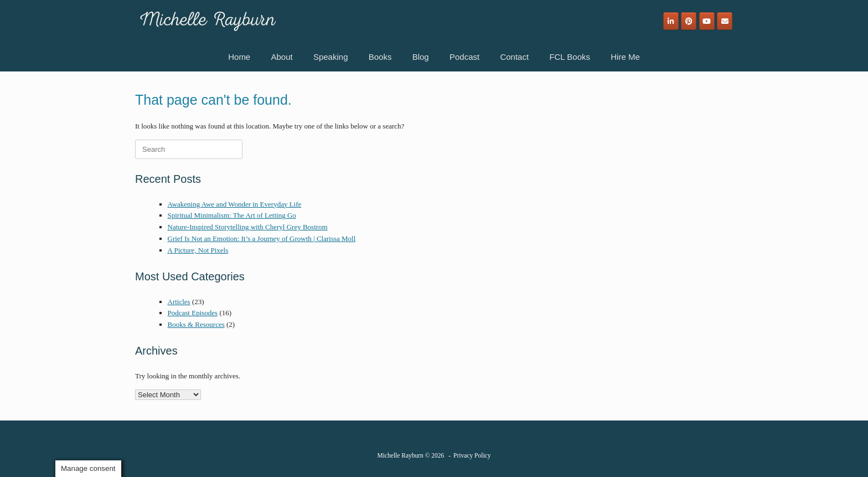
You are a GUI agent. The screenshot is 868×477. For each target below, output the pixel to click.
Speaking (331, 57)
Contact (514, 57)
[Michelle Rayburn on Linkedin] (671, 21)
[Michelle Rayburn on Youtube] (707, 21)
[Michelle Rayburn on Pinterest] (689, 21)
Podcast (464, 57)
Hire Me (625, 57)
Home (239, 57)
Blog (421, 57)
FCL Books (570, 57)
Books (380, 57)
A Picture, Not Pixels (198, 250)
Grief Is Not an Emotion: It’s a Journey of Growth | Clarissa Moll (262, 238)
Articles (179, 302)
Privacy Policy (472, 455)
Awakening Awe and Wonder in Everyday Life (235, 204)
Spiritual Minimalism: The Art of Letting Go (232, 215)
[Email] (725, 21)
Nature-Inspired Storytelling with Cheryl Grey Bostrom (248, 227)
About (281, 57)
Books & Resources (196, 324)
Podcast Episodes (193, 313)
